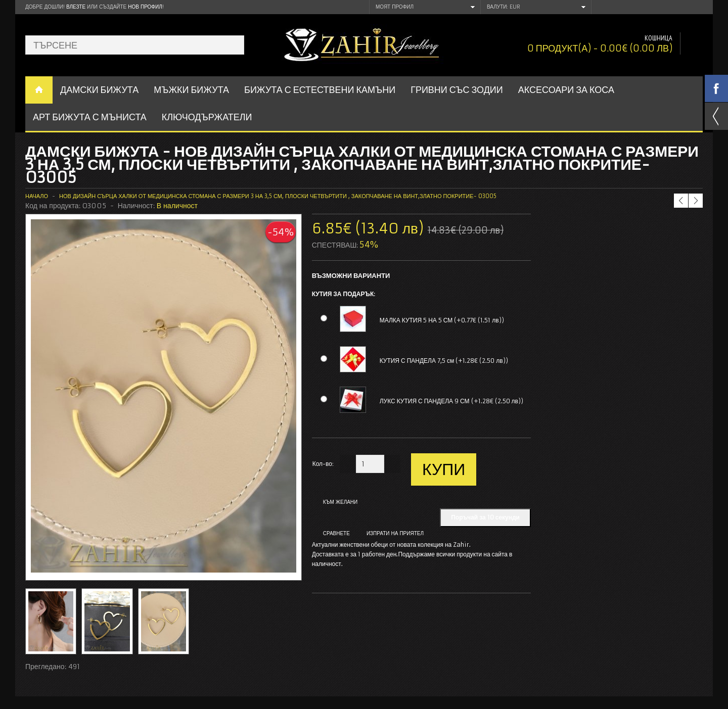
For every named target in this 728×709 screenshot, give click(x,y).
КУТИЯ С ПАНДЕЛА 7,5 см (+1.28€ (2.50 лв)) (444, 361)
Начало (37, 196)
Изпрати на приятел (395, 533)
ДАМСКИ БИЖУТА (99, 90)
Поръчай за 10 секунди (485, 517)
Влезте (76, 7)
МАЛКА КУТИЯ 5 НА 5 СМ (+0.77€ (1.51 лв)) (442, 320)
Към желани (340, 502)
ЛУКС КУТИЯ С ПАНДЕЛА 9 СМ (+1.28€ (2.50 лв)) (451, 401)
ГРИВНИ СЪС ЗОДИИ (457, 90)
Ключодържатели (207, 117)
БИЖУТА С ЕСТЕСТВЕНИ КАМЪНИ (320, 90)
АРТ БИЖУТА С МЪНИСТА (90, 117)
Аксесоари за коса (566, 90)
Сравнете (336, 533)
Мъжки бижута (191, 90)
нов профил (145, 7)
